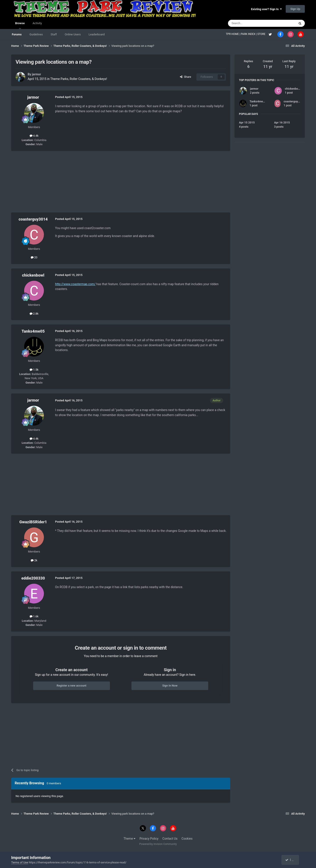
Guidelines (36, 34)
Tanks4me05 (33, 331)
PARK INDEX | (249, 34)
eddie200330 (33, 578)
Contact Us (170, 839)
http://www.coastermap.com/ (75, 284)
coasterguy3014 (33, 219)
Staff (54, 34)
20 (34, 257)
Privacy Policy (149, 839)
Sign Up (295, 9)
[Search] (251, 23)
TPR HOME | (233, 34)
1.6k (34, 616)
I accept (292, 860)
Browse (20, 25)
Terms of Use (20, 862)
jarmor (36, 74)
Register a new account (72, 686)
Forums (17, 34)
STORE (262, 34)
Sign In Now (170, 686)
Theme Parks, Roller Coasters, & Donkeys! (79, 79)
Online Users (73, 34)
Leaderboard (97, 34)
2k (34, 560)
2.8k (34, 314)
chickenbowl (33, 275)
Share (186, 77)
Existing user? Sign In (266, 9)
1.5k (34, 370)
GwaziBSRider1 (33, 522)
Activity (37, 23)
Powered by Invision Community (158, 844)
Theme (130, 839)
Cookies (187, 839)
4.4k (34, 136)
